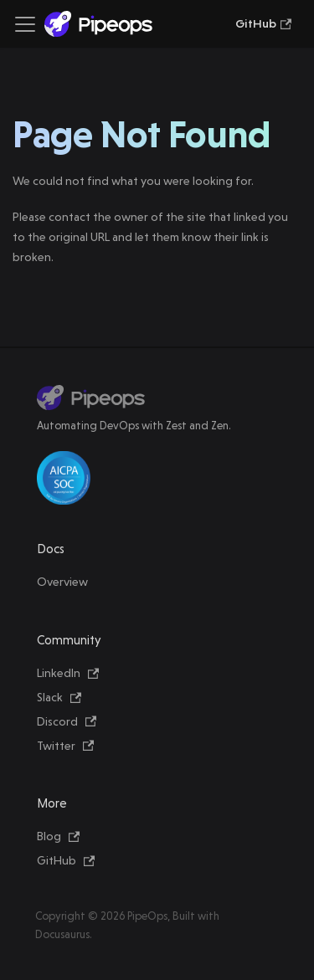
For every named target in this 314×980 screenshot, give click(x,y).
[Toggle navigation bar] (25, 24)
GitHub (263, 23)
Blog (58, 836)
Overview (62, 582)
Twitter (65, 746)
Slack (59, 697)
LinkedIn (68, 673)
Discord (67, 721)
